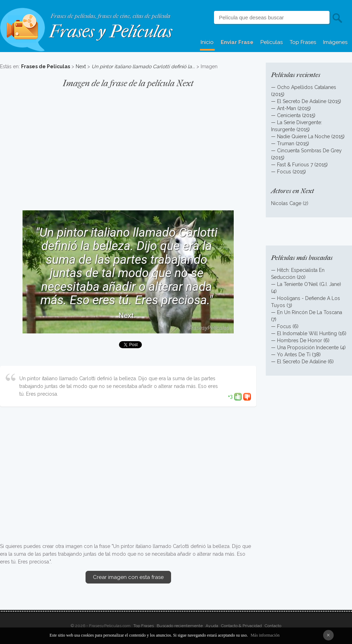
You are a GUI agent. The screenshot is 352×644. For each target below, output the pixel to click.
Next (81, 66)
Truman (286, 144)
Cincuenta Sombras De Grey (309, 151)
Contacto (273, 626)
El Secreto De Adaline (302, 101)
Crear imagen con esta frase (128, 577)
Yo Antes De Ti (294, 355)
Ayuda (212, 626)
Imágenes (335, 42)
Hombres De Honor (300, 340)
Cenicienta (289, 115)
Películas (272, 42)
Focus (284, 172)
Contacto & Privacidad (241, 626)
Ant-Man (287, 108)
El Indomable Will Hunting (307, 333)
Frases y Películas (111, 31)
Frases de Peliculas (46, 66)
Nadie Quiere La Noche (303, 136)
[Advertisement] (128, 146)
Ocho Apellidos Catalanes (307, 87)
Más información (265, 635)
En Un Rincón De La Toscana (310, 312)
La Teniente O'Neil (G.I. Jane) (309, 284)
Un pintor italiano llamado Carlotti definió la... (143, 66)
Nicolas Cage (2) (290, 203)
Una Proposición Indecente (308, 347)
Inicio (207, 42)
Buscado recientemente (180, 626)
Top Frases (303, 42)
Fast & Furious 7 (295, 165)
